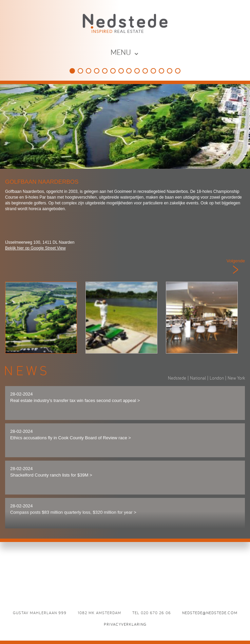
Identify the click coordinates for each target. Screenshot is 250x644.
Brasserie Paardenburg (161, 71)
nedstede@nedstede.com (210, 613)
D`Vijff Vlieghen (153, 71)
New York (236, 378)
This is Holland (80, 71)
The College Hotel (97, 71)
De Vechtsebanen (121, 71)
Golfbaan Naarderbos (72, 71)
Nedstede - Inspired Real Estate (125, 23)
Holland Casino (105, 71)
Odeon (170, 71)
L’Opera (178, 71)
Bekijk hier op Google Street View (35, 248)
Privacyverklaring (125, 624)
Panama (129, 71)
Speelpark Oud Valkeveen (113, 71)
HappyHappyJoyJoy (89, 71)
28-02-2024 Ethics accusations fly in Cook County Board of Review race (71, 435)
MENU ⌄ (125, 52)
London (217, 378)
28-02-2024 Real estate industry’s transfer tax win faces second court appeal (75, 397)
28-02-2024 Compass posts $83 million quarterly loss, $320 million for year (73, 509)
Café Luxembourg (145, 71)
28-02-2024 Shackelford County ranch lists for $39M (51, 472)
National (198, 378)
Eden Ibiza (137, 71)
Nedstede (177, 378)
